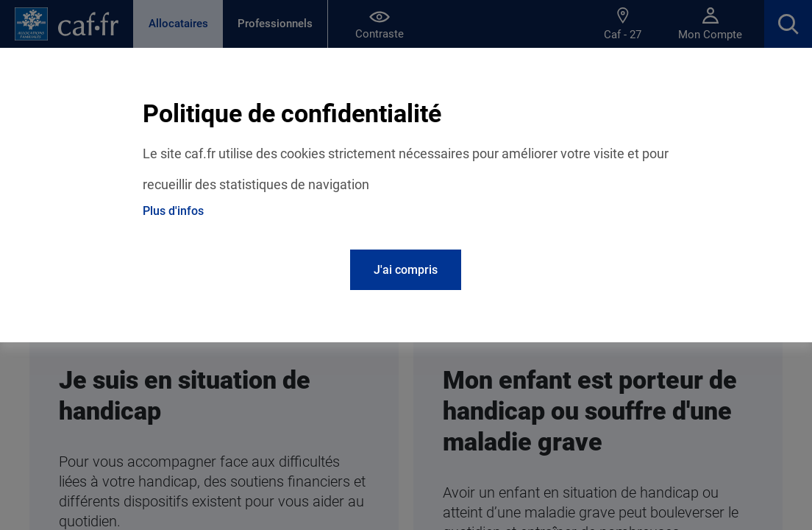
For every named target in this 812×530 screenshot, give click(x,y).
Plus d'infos (173, 211)
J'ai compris (406, 270)
